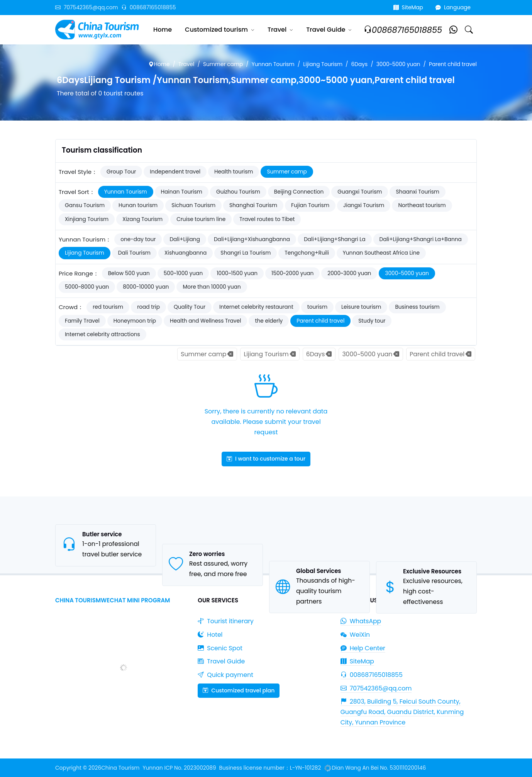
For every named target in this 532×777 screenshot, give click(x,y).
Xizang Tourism (142, 219)
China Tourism (120, 768)
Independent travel (175, 172)
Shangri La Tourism (246, 253)
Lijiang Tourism (323, 64)
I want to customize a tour (266, 459)
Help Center (363, 648)
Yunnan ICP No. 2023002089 (179, 768)
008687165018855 (149, 8)
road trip (148, 307)
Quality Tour (190, 307)
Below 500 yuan (129, 273)
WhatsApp (361, 621)
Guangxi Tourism (360, 192)
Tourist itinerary (226, 621)
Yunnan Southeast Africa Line (381, 253)
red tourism (108, 307)
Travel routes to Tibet (267, 219)
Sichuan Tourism (193, 205)
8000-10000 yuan (146, 287)
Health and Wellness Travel (205, 321)
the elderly (269, 321)
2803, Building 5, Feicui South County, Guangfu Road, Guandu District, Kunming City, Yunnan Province (402, 712)
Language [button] (453, 8)
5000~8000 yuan (87, 287)
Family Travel (82, 321)
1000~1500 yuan (237, 273)
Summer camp (223, 64)
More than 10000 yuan (212, 287)
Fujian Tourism (310, 205)
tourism (317, 307)
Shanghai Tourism (253, 205)
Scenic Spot (220, 648)
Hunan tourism (138, 205)
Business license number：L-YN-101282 (270, 768)
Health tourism (234, 172)
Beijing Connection (299, 192)
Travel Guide (326, 30)
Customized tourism (216, 30)
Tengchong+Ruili (307, 253)
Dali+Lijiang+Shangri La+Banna (421, 239)
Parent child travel (453, 64)
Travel (277, 30)
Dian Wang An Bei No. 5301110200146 (375, 768)
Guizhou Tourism (238, 192)
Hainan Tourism (182, 192)
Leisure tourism (361, 307)
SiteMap (408, 8)
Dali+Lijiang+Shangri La (335, 239)
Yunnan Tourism (273, 64)
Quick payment (225, 675)
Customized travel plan (239, 690)
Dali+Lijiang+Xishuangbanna (252, 239)
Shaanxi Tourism (418, 192)
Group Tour (121, 172)
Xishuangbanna (186, 253)
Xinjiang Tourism (87, 219)
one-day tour (138, 239)
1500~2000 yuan (292, 273)
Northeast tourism (422, 205)
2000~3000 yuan (349, 273)
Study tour (372, 321)
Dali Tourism (134, 253)
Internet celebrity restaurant (256, 307)
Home (163, 30)
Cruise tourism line (201, 219)
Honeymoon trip (135, 321)
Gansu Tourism (85, 205)
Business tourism (417, 307)
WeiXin (355, 635)
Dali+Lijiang (185, 239)
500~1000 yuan (183, 273)
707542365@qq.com (87, 8)
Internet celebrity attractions (103, 334)
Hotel (210, 635)
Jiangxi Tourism (364, 205)
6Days (360, 64)
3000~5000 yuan (398, 64)
